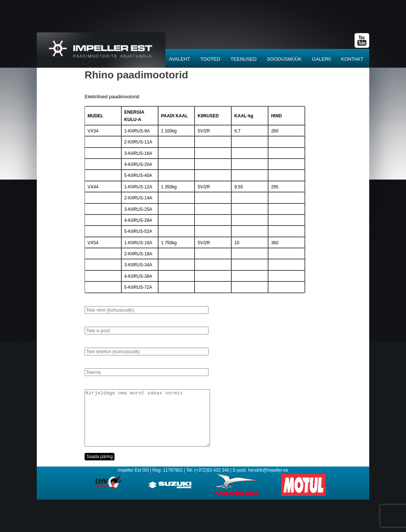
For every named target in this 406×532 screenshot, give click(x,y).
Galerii (321, 59)
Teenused (244, 59)
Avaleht (180, 59)
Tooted (210, 59)
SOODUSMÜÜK (284, 59)
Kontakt (352, 59)
